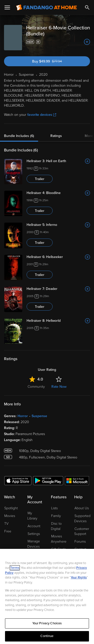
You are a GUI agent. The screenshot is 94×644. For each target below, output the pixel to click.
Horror (23, 416)
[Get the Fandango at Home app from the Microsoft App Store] (77, 480)
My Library (32, 516)
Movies (10, 516)
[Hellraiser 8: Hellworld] (58, 321)
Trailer (40, 179)
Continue (47, 636)
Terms (15, 568)
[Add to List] (87, 42)
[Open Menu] (7, 7)
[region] (47, 596)
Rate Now (59, 387)
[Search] (87, 7)
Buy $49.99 (56, 61)
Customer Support (82, 531)
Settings (34, 534)
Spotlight (11, 508)
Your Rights (79, 578)
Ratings (56, 136)
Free (8, 531)
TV (6, 524)
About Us (82, 508)
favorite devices (42, 115)
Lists (54, 508)
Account (34, 526)
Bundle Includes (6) (19, 136)
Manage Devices (34, 544)
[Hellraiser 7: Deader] (58, 289)
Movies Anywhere (59, 539)
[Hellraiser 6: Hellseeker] (58, 257)
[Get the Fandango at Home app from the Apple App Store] (18, 480)
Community (36, 387)
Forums (80, 542)
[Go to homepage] (46, 7)
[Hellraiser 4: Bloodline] (58, 193)
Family (56, 516)
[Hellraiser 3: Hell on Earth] (58, 161)
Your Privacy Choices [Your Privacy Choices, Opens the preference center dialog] (47, 623)
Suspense (39, 416)
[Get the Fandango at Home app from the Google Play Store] (48, 480)
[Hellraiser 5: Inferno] (58, 225)
